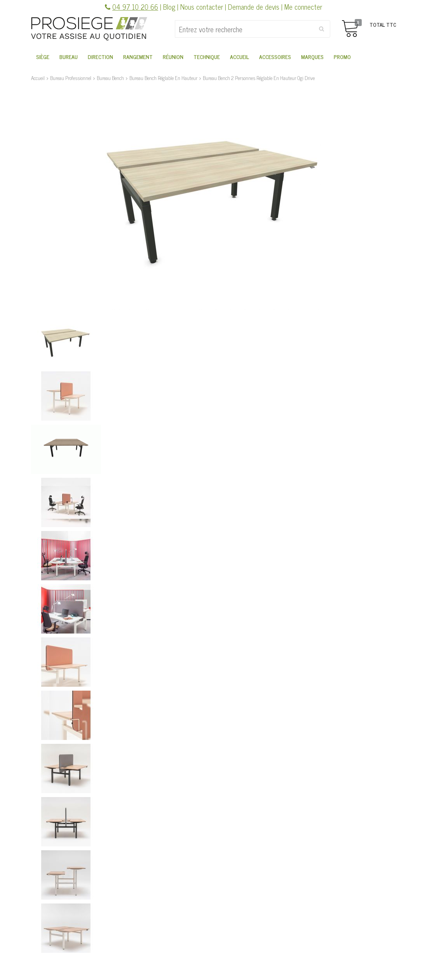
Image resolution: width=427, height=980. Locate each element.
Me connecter (303, 7)
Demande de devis (254, 7)
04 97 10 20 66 (135, 7)
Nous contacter (202, 7)
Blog (169, 7)
